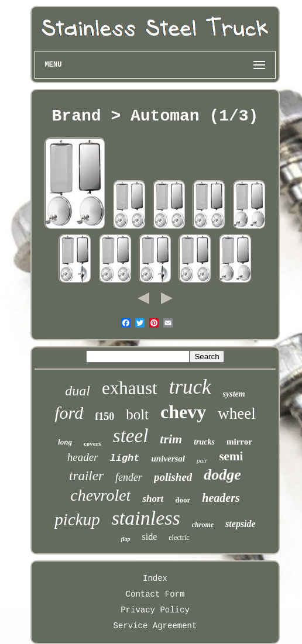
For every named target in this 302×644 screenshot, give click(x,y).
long (65, 442)
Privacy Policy (155, 610)
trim (171, 439)
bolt (137, 414)
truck (190, 387)
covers (92, 443)
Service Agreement (155, 626)
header (83, 457)
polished (173, 477)
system (234, 394)
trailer (86, 476)
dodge (222, 475)
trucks (204, 442)
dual (78, 391)
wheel (236, 414)
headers (221, 498)
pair (202, 460)
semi (231, 456)
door (183, 500)
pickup (77, 519)
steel (131, 436)
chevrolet (100, 495)
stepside (241, 524)
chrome (203, 525)
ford (69, 413)
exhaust (130, 388)
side (150, 537)
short (153, 499)
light (125, 458)
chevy (183, 412)
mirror (239, 442)
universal (169, 459)
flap (125, 539)
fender (129, 477)
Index (155, 578)
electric (179, 538)
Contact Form (155, 594)
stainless (146, 518)
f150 (104, 416)
